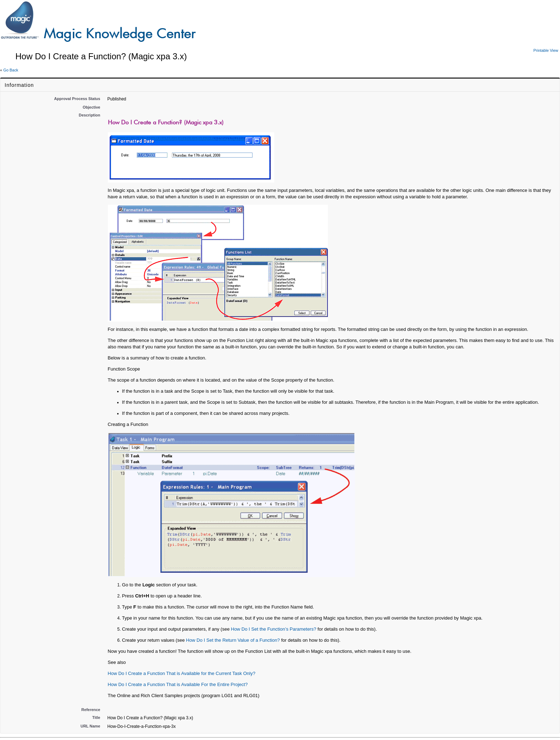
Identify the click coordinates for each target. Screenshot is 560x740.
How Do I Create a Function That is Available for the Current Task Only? (182, 673)
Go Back (11, 70)
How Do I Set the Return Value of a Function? (233, 640)
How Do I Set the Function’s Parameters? (274, 629)
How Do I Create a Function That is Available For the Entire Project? (178, 684)
